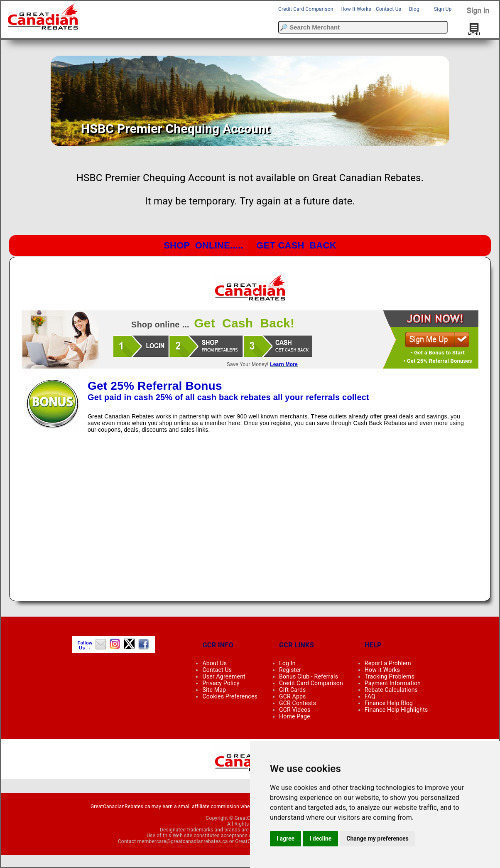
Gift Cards (292, 690)
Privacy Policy (221, 683)
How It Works (356, 9)
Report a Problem (388, 663)
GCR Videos (295, 710)
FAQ (370, 696)
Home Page (295, 716)
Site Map (214, 690)
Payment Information (393, 683)
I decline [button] (320, 838)
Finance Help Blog (389, 703)
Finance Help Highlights (396, 710)
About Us (214, 663)
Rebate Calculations (391, 690)
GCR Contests (298, 703)
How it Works (382, 670)
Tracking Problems (390, 676)
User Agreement (224, 676)
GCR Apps (293, 696)
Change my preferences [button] (377, 838)
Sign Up (443, 9)
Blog (414, 9)
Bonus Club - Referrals (309, 676)
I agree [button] (286, 838)
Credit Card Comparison (306, 9)
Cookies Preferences (230, 696)
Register (290, 670)
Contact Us (388, 9)
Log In (287, 663)
